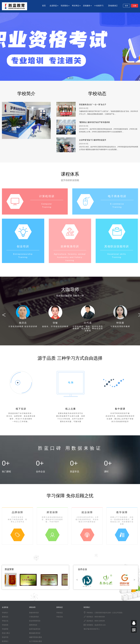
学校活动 (60, 617)
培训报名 (65, 6)
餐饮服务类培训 (35, 633)
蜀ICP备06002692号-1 (92, 629)
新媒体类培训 (34, 613)
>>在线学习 (99, 6)
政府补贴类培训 (35, 629)
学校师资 (5, 629)
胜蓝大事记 (6, 633)
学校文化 (5, 621)
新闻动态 (5, 617)
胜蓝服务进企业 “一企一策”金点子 (93, 104)
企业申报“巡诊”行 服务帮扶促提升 (93, 140)
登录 (126, 6)
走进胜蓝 (54, 6)
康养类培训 (33, 625)
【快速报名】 (113, 6)
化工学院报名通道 (36, 641)
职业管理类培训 (35, 621)
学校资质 (5, 625)
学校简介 (5, 613)
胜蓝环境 (5, 637)
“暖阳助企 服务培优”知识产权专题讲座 (94, 122)
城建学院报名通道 (36, 637)
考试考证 (76, 6)
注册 (135, 6)
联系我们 (5, 641)
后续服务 (87, 6)
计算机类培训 (34, 617)
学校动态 (60, 613)
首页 (44, 6)
